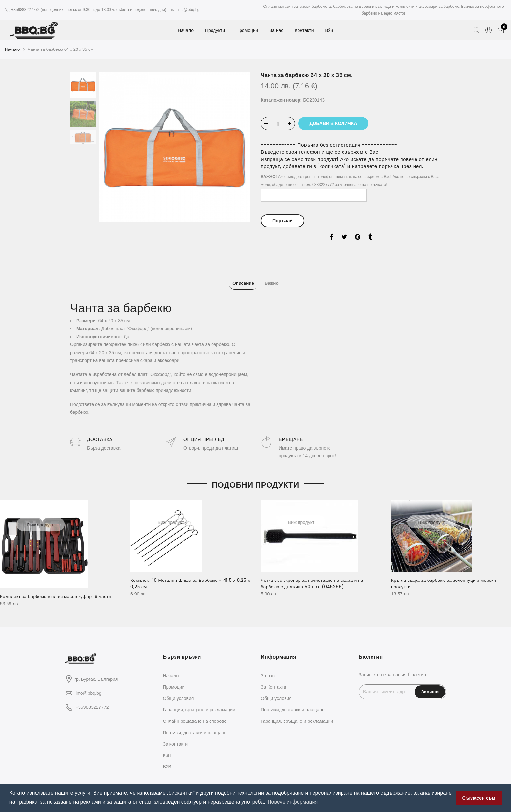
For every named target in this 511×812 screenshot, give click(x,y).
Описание (240, 281)
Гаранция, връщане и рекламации (199, 705)
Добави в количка (337, 122)
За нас (277, 30)
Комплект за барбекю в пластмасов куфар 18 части (58, 592)
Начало (186, 30)
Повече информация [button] (293, 802)
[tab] (240, 280)
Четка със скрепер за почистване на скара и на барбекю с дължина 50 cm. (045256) (314, 579)
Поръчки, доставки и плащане (195, 728)
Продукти (215, 30)
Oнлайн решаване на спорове (195, 716)
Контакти (304, 30)
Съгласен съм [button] (479, 798)
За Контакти (273, 682)
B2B (329, 30)
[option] (175, 146)
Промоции (247, 30)
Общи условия (178, 693)
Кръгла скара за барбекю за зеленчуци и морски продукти (446, 579)
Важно (275, 281)
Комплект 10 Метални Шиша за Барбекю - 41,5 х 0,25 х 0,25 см (185, 579)
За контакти (175, 739)
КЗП (167, 750)
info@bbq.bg (89, 688)
